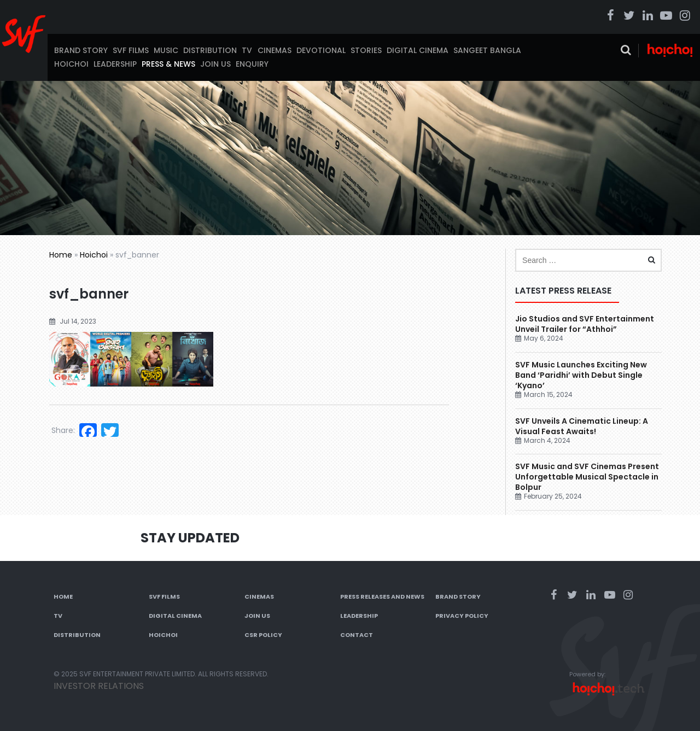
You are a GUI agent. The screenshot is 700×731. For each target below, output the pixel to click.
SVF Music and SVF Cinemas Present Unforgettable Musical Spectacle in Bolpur (587, 477)
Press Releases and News (382, 597)
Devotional (321, 50)
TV (247, 50)
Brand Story (81, 50)
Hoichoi (71, 64)
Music (166, 50)
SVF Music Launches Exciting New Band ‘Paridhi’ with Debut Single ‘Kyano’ (581, 375)
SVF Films (131, 50)
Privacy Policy (462, 616)
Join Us (215, 64)
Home (61, 255)
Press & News (168, 64)
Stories (366, 50)
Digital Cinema (418, 50)
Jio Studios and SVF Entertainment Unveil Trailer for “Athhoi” (585, 324)
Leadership (115, 64)
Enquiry (252, 64)
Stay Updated (190, 538)
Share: (63, 430)
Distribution (210, 50)
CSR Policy (263, 635)
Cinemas (275, 50)
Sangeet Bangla (487, 50)
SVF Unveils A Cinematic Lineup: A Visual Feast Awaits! (582, 426)
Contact (357, 635)
